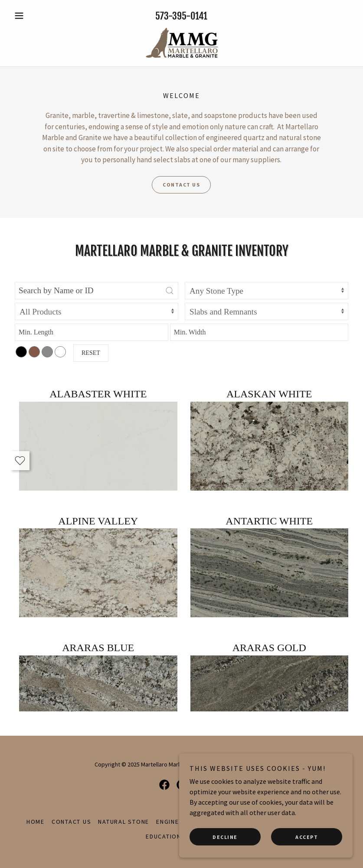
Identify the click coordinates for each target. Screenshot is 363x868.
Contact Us (181, 185)
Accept (307, 837)
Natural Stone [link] (124, 822)
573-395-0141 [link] (181, 16)
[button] (36, 16)
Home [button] (36, 822)
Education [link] (164, 836)
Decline (225, 837)
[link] (181, 43)
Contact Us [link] (72, 822)
